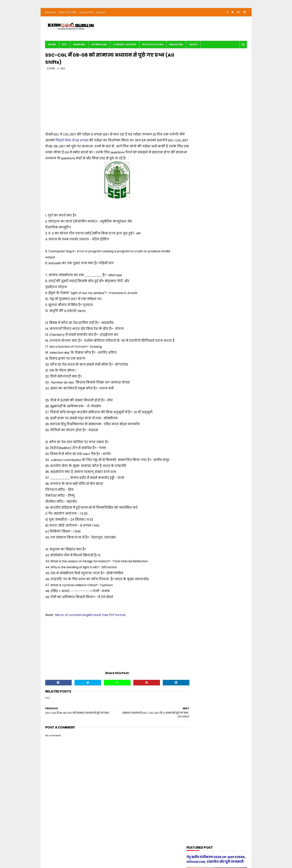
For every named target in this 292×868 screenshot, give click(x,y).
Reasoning (195, 320)
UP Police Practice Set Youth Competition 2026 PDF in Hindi (226, 382)
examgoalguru (69, 854)
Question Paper (68, 14)
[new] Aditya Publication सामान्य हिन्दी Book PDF (223, 399)
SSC (65, 46)
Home (52, 46)
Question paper (198, 306)
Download (99, 46)
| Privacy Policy (119, 854)
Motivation (195, 292)
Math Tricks (196, 278)
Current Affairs (125, 46)
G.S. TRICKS (196, 250)
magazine (195, 342)
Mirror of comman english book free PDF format (90, 617)
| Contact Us (101, 854)
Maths (193, 285)
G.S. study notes (199, 257)
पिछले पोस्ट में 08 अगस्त (78, 143)
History (193, 264)
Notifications (153, 46)
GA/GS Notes (87, 14)
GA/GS (193, 46)
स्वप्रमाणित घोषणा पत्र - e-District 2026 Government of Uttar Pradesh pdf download (226, 367)
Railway (193, 313)
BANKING (79, 46)
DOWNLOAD (196, 235)
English (101, 14)
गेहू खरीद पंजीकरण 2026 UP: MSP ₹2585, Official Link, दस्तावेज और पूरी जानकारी (224, 418)
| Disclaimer (136, 854)
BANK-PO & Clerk (199, 221)
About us (87, 854)
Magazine (51, 14)
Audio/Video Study (200, 214)
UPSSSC (193, 335)
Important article (199, 271)
